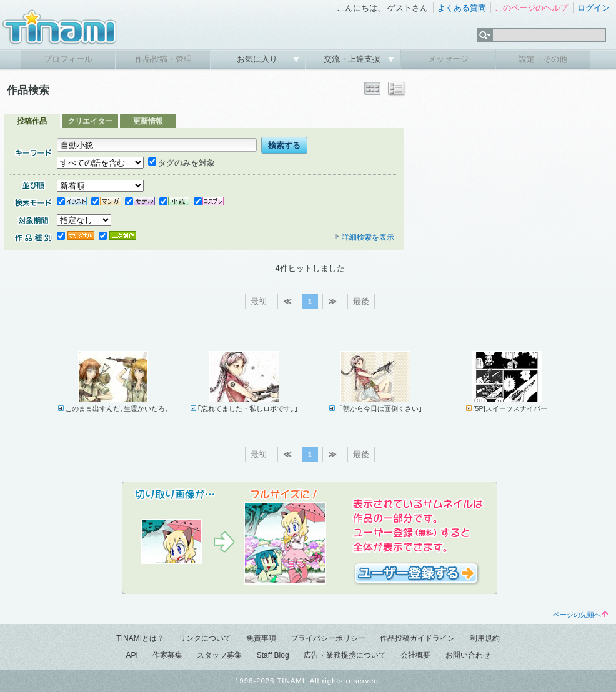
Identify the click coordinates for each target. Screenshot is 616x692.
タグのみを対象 (181, 163)
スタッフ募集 (219, 655)
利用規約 (485, 638)
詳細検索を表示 (364, 237)
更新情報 (148, 121)
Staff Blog (273, 655)
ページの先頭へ (580, 615)
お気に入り (258, 59)
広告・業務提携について (345, 655)
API (132, 655)
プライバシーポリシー (328, 638)
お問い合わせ (468, 655)
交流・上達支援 (353, 59)
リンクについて (205, 638)
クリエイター (90, 121)
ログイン (594, 8)
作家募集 (167, 655)
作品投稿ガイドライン (417, 638)
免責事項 (261, 638)
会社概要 (415, 655)
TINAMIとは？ (140, 638)
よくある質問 (462, 8)
